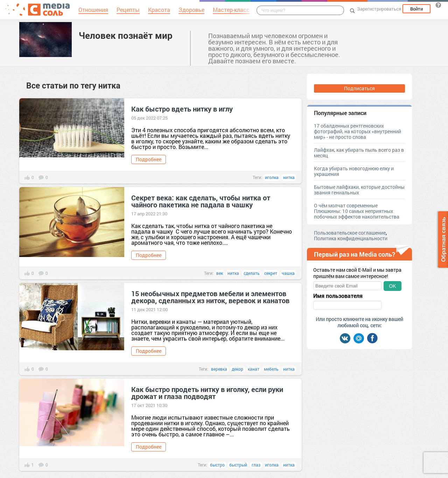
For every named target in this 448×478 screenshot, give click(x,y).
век (220, 273)
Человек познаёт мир (126, 35)
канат (254, 369)
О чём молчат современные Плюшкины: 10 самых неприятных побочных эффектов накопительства (357, 211)
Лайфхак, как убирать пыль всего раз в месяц (359, 153)
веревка (219, 369)
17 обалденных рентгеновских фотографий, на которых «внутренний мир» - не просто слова (358, 131)
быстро (217, 465)
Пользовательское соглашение (350, 233)
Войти (416, 9)
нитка (289, 177)
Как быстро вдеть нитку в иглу (182, 109)
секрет (271, 273)
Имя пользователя (338, 296)
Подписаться (359, 88)
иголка (272, 177)
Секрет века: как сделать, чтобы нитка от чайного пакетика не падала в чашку (201, 201)
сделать (252, 273)
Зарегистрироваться (379, 9)
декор (237, 369)
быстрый (238, 465)
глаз (256, 465)
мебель (271, 369)
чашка (288, 273)
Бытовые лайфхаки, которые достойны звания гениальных (359, 190)
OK (392, 286)
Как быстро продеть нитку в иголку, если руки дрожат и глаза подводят (207, 393)
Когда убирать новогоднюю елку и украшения (354, 171)
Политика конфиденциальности (351, 238)
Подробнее (149, 159)
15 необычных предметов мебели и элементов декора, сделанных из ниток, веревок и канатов (210, 297)
